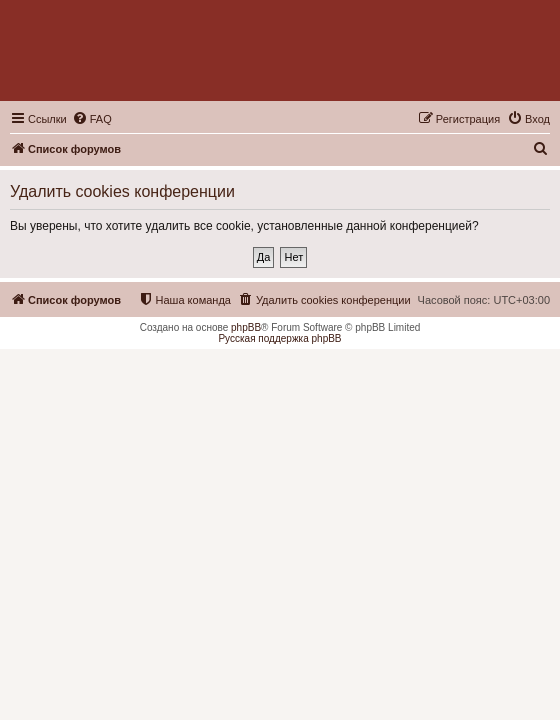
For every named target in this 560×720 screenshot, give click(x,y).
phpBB (246, 327)
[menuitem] (92, 119)
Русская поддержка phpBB (279, 338)
